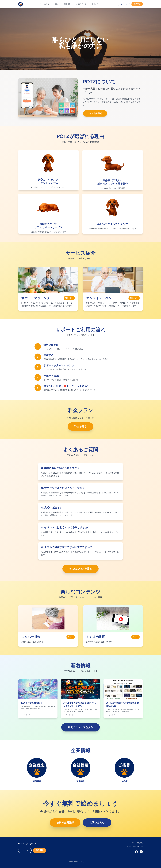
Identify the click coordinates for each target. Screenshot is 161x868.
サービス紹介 (44, 4)
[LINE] (141, 852)
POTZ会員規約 (138, 843)
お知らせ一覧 (81, 4)
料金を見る (80, 426)
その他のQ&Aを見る (81, 569)
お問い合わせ (97, 4)
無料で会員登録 (65, 823)
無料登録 (137, 4)
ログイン (124, 4)
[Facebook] (136, 852)
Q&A (57, 4)
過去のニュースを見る (80, 727)
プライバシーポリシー (135, 846)
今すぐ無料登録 (95, 113)
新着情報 (67, 4)
